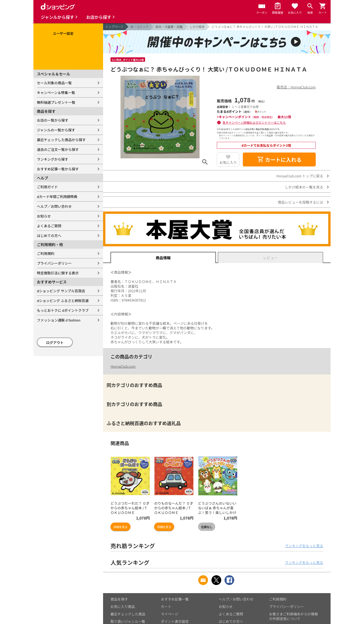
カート (166, 606)
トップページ (114, 27)
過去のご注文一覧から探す (58, 149)
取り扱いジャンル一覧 (128, 621)
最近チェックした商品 (128, 614)
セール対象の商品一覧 (54, 83)
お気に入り (228, 162)
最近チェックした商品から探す (61, 140)
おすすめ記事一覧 (175, 599)
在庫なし (207, 527)
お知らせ (44, 216)
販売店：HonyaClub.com (296, 87)
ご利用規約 (46, 253)
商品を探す (119, 599)
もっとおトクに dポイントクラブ (63, 310)
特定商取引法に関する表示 (58, 273)
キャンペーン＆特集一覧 (56, 93)
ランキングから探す (53, 159)
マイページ (170, 614)
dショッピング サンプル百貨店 (61, 291)
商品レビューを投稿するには (301, 202)
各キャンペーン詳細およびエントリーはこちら (254, 122)
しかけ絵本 (197, 27)
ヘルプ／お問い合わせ (54, 206)
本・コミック (140, 27)
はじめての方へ (49, 236)
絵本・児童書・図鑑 (169, 27)
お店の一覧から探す (53, 120)
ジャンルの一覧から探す (56, 130)
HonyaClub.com (123, 366)
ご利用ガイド (47, 187)
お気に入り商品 (123, 606)
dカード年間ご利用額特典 (57, 197)
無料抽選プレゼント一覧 (56, 102)
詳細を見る (120, 527)
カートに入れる (279, 159)
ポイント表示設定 (175, 621)
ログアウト (55, 343)
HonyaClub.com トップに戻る (300, 176)
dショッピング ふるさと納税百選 (63, 301)
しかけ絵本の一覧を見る (304, 187)
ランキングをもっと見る (304, 546)
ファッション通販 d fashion (59, 320)
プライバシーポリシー (54, 263)
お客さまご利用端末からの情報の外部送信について (293, 616)
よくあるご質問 (49, 226)
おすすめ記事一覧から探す (58, 169)
